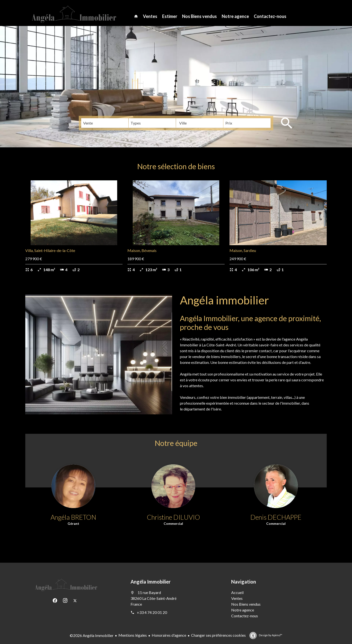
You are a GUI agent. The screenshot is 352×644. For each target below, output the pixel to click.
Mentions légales (133, 635)
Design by (270, 635)
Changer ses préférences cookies (218, 635)
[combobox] (105, 123)
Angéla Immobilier (151, 582)
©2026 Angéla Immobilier (92, 635)
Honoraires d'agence (169, 635)
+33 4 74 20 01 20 (152, 612)
